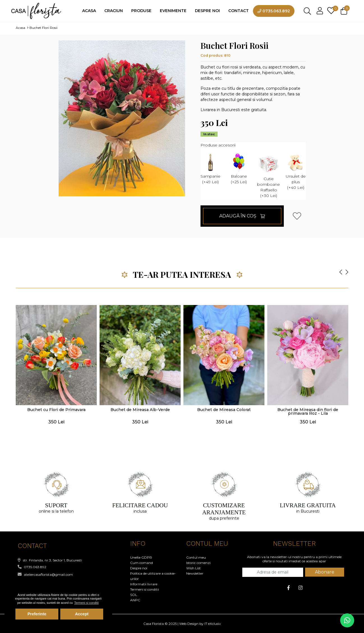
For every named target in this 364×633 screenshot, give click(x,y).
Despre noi (207, 11)
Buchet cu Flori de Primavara (56, 410)
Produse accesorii (218, 145)
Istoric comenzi (198, 563)
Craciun (114, 11)
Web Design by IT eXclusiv (200, 624)
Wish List (193, 568)
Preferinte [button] (37, 614)
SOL (134, 595)
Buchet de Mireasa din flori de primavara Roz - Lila (308, 411)
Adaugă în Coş (242, 216)
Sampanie (210, 168)
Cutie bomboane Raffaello (269, 175)
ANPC (135, 600)
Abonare (325, 572)
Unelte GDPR (141, 557)
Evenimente (173, 11)
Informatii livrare (144, 584)
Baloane (239, 168)
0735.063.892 (274, 11)
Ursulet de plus (296, 171)
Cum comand (141, 563)
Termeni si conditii (145, 589)
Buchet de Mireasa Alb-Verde (140, 410)
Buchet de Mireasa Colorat (224, 410)
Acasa (89, 11)
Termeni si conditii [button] (87, 603)
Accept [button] (82, 614)
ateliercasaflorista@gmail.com (45, 574)
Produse (141, 11)
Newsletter (195, 573)
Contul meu (196, 557)
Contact (239, 11)
